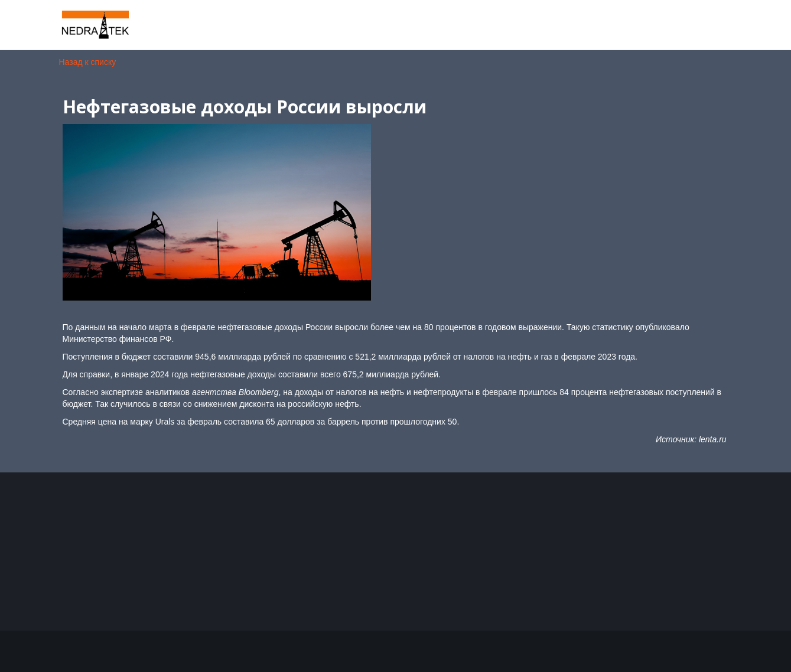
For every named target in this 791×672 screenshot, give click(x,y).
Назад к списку (88, 62)
